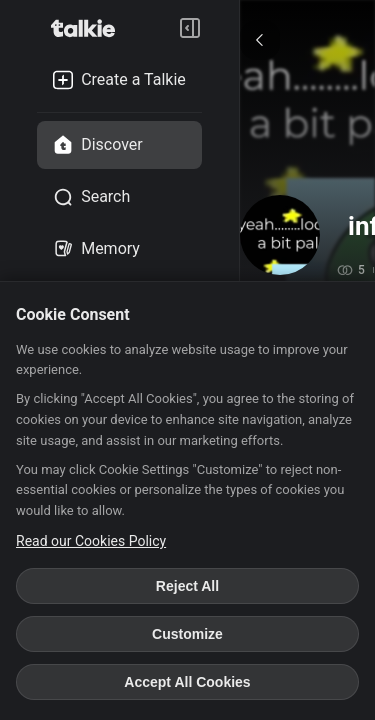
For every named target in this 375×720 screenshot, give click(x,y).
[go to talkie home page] (89, 28)
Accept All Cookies (187, 682)
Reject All (187, 586)
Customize (187, 634)
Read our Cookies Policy (91, 541)
